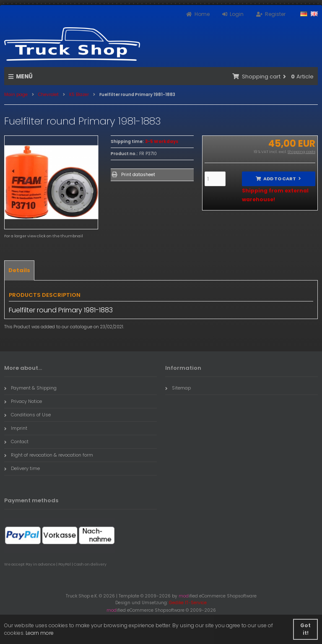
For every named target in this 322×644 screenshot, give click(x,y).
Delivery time (22, 468)
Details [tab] (19, 270)
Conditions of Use (27, 415)
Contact (16, 441)
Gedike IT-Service (188, 603)
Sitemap (178, 388)
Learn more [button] (40, 633)
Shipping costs (301, 152)
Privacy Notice (23, 401)
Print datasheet (138, 175)
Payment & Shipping (30, 388)
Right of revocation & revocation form (49, 455)
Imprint (16, 428)
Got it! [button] (305, 629)
